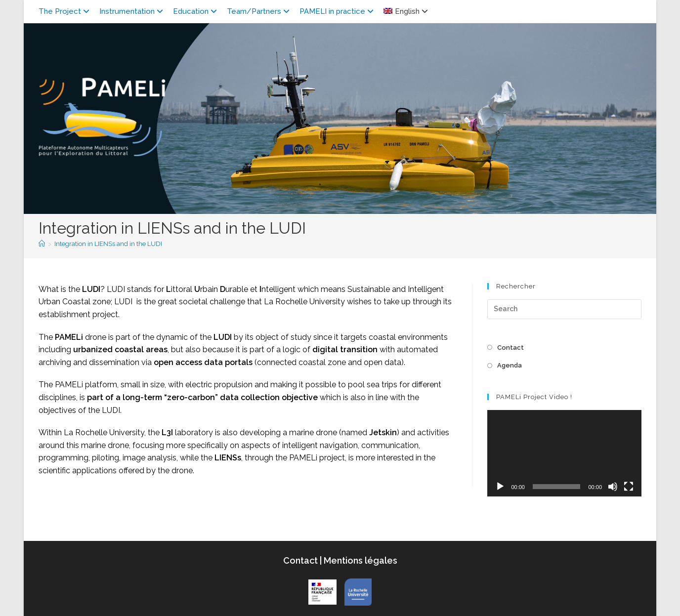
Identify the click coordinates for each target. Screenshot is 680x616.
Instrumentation (132, 11)
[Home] (42, 244)
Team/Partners (259, 11)
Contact (510, 348)
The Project (65, 11)
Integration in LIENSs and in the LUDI (108, 244)
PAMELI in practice (338, 11)
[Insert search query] (564, 309)
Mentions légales (360, 560)
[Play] (500, 487)
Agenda (510, 365)
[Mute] (613, 487)
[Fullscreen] (629, 487)
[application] (564, 453)
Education (196, 11)
